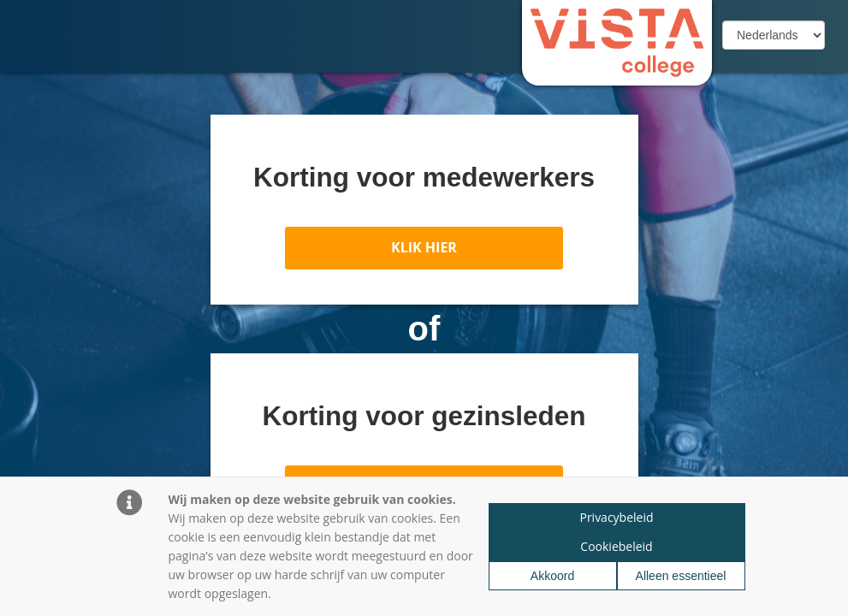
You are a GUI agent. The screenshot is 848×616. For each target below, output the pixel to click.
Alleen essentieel (681, 576)
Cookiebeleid (616, 546)
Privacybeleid (616, 517)
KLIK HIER (424, 247)
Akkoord (552, 576)
